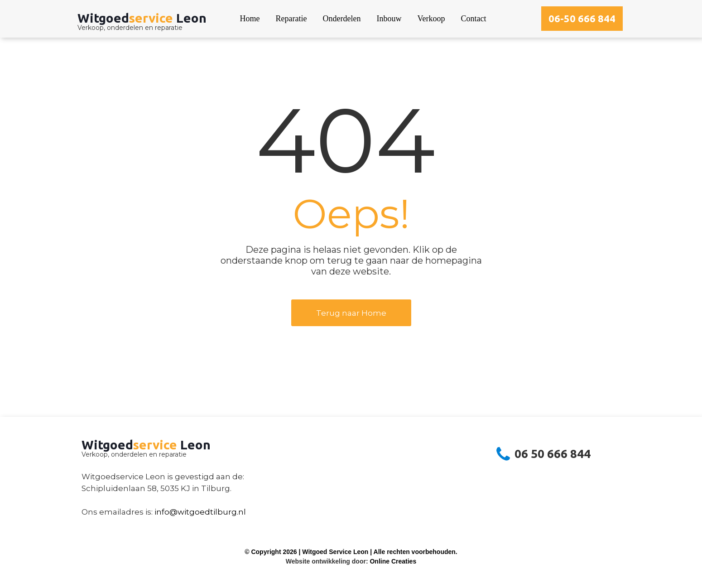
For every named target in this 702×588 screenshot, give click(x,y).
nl (242, 512)
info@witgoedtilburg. (196, 512)
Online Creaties (393, 561)
